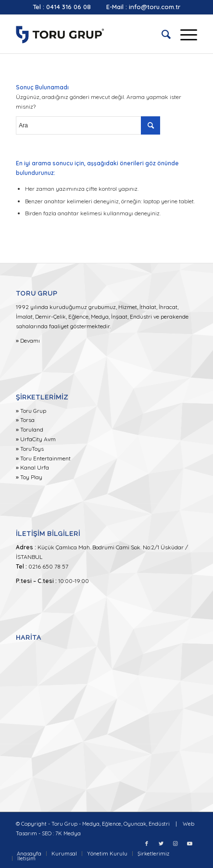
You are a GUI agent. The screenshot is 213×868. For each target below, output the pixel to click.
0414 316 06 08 (69, 7)
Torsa (27, 420)
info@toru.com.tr (155, 7)
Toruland (32, 429)
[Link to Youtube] (190, 843)
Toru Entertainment (45, 458)
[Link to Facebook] (147, 843)
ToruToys (32, 449)
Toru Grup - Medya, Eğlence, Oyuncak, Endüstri (111, 824)
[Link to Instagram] (175, 843)
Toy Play (31, 477)
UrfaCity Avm (38, 439)
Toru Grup (33, 411)
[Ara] (161, 34)
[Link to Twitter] (161, 843)
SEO (47, 833)
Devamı (30, 341)
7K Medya (68, 833)
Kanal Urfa (35, 467)
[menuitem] (161, 34)
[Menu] (184, 34)
